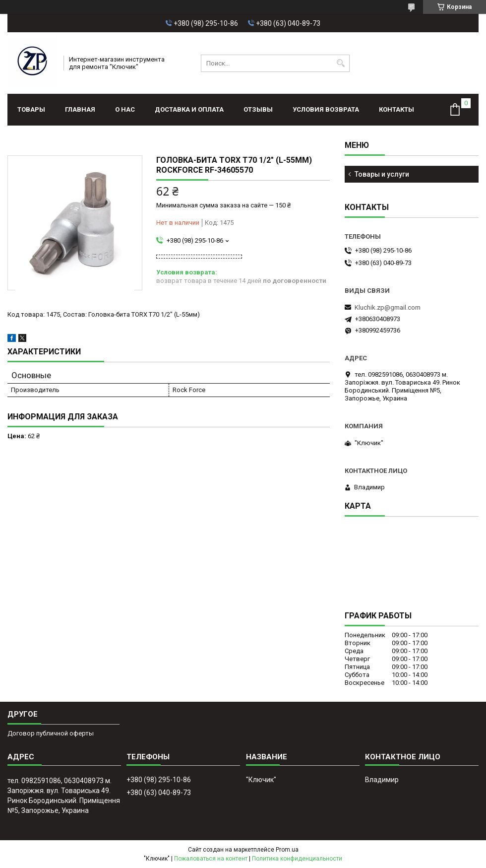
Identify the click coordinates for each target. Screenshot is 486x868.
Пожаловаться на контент (211, 859)
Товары (31, 109)
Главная (80, 109)
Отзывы (258, 109)
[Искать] (341, 63)
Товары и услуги (382, 174)
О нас (125, 109)
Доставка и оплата (189, 109)
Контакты (396, 109)
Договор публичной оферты (51, 733)
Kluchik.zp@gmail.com (388, 307)
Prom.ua (287, 850)
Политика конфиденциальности (297, 859)
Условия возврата (326, 109)
